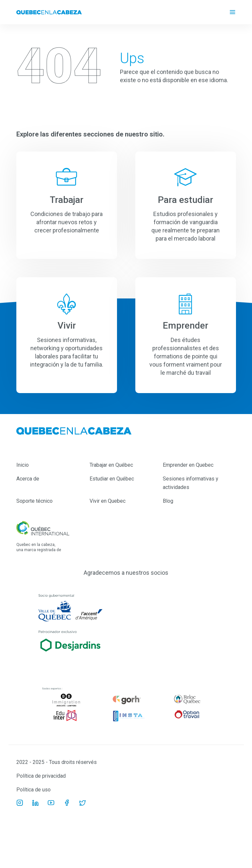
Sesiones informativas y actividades (191, 483)
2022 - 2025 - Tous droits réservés (57, 762)
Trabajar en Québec (111, 465)
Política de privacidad (41, 776)
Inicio (23, 465)
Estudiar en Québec (112, 479)
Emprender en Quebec (188, 465)
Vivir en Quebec (108, 501)
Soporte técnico (34, 501)
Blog (168, 501)
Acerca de (28, 479)
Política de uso (34, 790)
